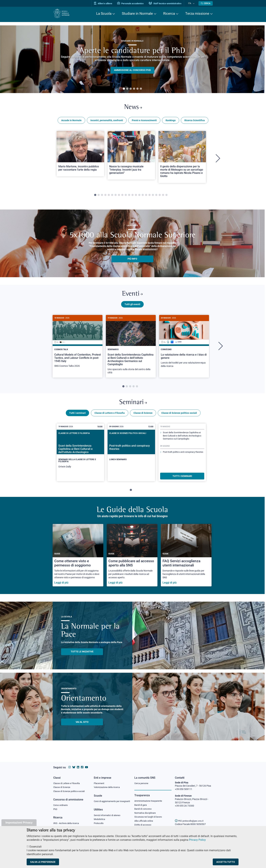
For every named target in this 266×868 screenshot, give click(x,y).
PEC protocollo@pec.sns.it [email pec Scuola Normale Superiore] (191, 818)
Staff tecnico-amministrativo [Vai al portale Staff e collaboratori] (168, 3)
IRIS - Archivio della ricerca (67, 821)
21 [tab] (163, 196)
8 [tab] (119, 196)
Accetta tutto (226, 862)
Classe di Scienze (143, 417)
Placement (99, 780)
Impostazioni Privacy (19, 823)
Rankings (171, 122)
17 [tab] (149, 196)
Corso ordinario (61, 803)
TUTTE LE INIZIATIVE (82, 655)
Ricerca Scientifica (195, 122)
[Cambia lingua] (194, 3)
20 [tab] (160, 196)
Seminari (133, 406)
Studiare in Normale (137, 14)
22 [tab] (166, 196)
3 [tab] (131, 89)
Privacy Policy (197, 840)
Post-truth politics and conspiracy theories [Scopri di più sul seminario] (181, 462)
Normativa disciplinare (146, 810)
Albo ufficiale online (144, 819)
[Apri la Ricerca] (206, 3)
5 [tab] (137, 89)
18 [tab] (153, 196)
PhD (55, 807)
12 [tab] (132, 196)
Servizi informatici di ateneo (108, 816)
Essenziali (36, 847)
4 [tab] (134, 89)
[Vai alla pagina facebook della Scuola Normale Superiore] (82, 764)
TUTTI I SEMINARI (182, 480)
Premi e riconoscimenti (144, 122)
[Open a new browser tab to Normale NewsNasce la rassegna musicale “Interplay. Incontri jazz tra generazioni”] (131, 156)
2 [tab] (127, 89)
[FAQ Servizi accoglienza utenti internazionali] (186, 559)
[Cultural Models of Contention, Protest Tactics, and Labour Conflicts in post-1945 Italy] (78, 346)
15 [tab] (143, 196)
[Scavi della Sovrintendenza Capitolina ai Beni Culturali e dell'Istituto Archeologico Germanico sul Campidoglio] (131, 349)
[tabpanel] (132, 59)
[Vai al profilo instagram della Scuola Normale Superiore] (70, 764)
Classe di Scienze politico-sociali (179, 417)
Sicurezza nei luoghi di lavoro (149, 815)
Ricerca (169, 14)
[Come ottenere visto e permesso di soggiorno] (78, 559)
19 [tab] (156, 196)
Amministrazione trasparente (150, 798)
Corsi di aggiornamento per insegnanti (108, 800)
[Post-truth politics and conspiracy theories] (131, 454)
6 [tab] (141, 89)
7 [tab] (116, 196)
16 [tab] (146, 196)
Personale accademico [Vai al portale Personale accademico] (134, 3)
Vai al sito (82, 726)
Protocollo (99, 824)
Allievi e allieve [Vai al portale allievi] (106, 3)
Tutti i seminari (77, 417)
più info (132, 260)
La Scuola (104, 14)
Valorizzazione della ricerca (108, 784)
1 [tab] (124, 89)
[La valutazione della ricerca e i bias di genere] (184, 346)
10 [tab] (126, 196)
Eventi (132, 296)
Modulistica (100, 820)
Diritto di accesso (143, 823)
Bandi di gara (141, 802)
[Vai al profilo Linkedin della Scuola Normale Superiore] (78, 764)
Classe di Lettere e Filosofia (110, 417)
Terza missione (197, 14)
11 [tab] (129, 196)
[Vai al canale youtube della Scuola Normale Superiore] (87, 764)
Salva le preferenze (43, 862)
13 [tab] (136, 196)
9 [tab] (122, 196)
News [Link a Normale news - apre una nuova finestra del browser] (133, 108)
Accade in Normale (71, 122)
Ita (191, 3)
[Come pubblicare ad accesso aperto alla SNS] (132, 559)
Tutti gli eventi (132, 307)
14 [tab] (139, 196)
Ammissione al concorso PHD (132, 70)
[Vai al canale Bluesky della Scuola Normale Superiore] (74, 764)
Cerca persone (142, 780)
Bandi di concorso (144, 806)
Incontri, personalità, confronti (107, 122)
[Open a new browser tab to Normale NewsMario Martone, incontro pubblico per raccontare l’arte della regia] (80, 155)
